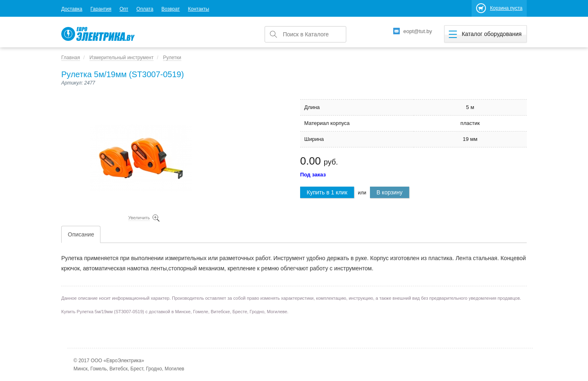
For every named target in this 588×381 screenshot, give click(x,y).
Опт (124, 9)
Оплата (145, 9)
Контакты (198, 9)
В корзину (390, 192)
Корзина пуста (506, 8)
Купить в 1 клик (327, 192)
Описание (81, 234)
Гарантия (101, 9)
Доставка (72, 9)
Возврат (170, 9)
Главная (71, 58)
